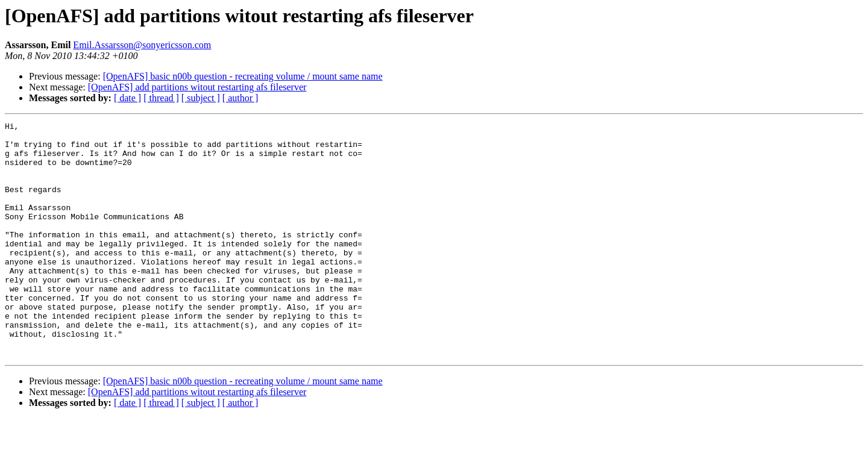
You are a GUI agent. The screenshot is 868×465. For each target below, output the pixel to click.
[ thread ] (161, 98)
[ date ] (127, 98)
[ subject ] (201, 98)
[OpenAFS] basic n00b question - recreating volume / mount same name (243, 76)
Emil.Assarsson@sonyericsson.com (142, 45)
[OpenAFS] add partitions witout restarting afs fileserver (197, 87)
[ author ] (241, 98)
